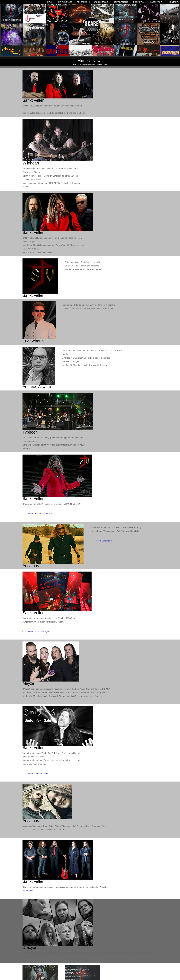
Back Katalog (101, 2)
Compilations (121, 2)
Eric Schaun (33, 341)
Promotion (139, 2)
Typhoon (30, 432)
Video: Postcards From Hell (40, 514)
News (49, 2)
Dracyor (29, 947)
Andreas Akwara (37, 387)
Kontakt (173, 2)
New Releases (65, 2)
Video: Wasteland (104, 541)
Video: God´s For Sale (38, 774)
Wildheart (31, 163)
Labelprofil (157, 2)
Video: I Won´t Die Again (39, 632)
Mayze (28, 683)
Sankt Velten (33, 100)
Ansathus (31, 566)
